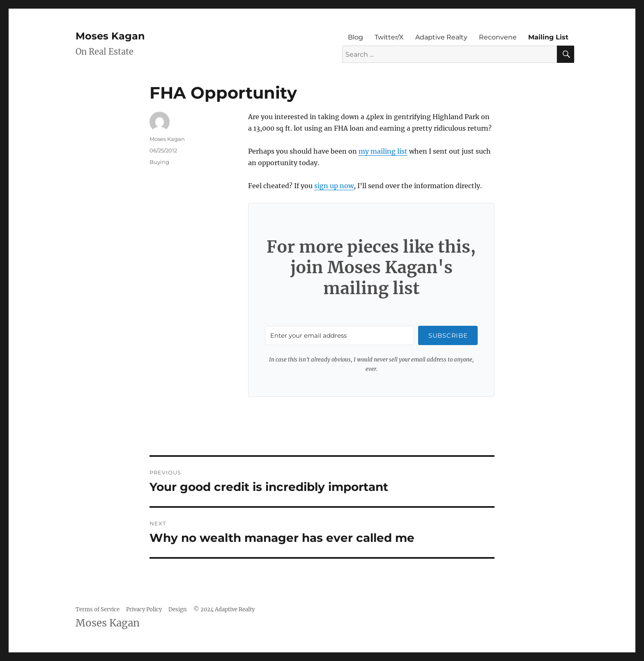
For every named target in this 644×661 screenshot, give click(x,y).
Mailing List (548, 37)
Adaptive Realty (441, 37)
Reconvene (498, 37)
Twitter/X (389, 37)
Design (178, 609)
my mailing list (383, 151)
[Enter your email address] (339, 335)
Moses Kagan (110, 36)
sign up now (334, 186)
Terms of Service (98, 609)
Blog (355, 37)
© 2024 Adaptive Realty (224, 609)
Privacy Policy (144, 609)
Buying (159, 162)
